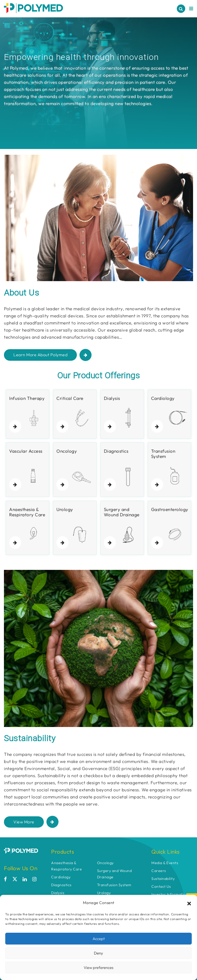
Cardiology (61, 877)
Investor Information (170, 894)
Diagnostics (61, 885)
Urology (104, 893)
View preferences (99, 968)
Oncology (105, 863)
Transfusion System (114, 885)
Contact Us (161, 886)
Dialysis (58, 893)
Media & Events (165, 863)
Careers (159, 871)
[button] (189, 903)
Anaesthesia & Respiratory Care (66, 866)
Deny (99, 953)
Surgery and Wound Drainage (115, 874)
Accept (99, 939)
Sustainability (163, 879)
